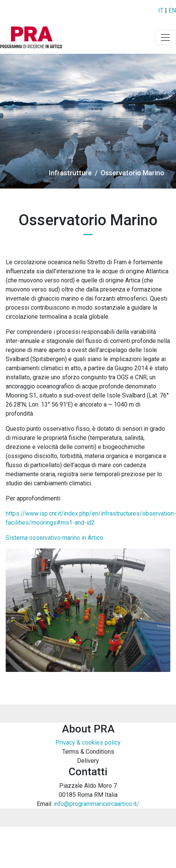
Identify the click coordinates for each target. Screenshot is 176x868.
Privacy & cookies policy (88, 743)
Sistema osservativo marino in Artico (54, 538)
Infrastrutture (70, 173)
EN (172, 10)
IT (161, 10)
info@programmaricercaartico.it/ (97, 804)
